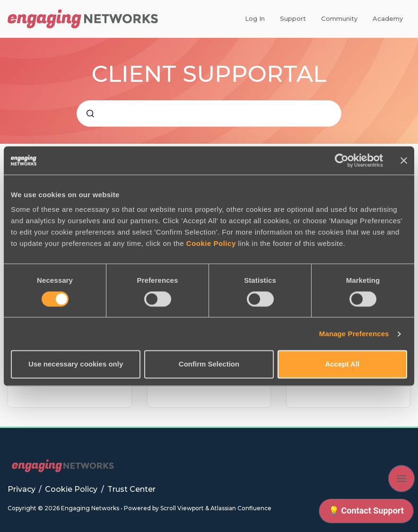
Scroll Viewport (183, 508)
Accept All (342, 364)
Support (293, 18)
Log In (255, 18)
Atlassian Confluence (241, 508)
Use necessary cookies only (76, 364)
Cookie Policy (211, 243)
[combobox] (209, 113)
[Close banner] (404, 160)
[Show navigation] (401, 479)
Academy (388, 18)
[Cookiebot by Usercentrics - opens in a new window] (342, 160)
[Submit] (90, 113)
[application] (366, 513)
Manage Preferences (354, 334)
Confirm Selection (209, 364)
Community (339, 18)
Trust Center (131, 489)
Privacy (22, 489)
